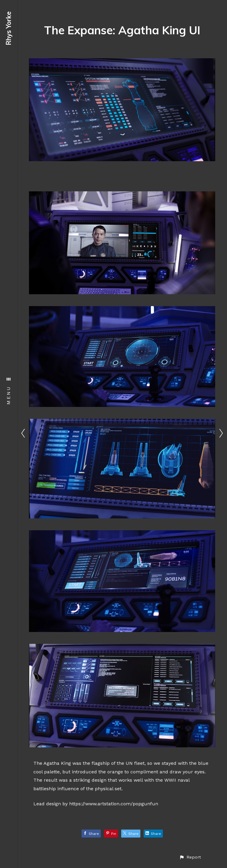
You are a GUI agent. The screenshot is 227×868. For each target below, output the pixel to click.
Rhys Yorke (9, 28)
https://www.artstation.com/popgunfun (114, 804)
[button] (190, 857)
